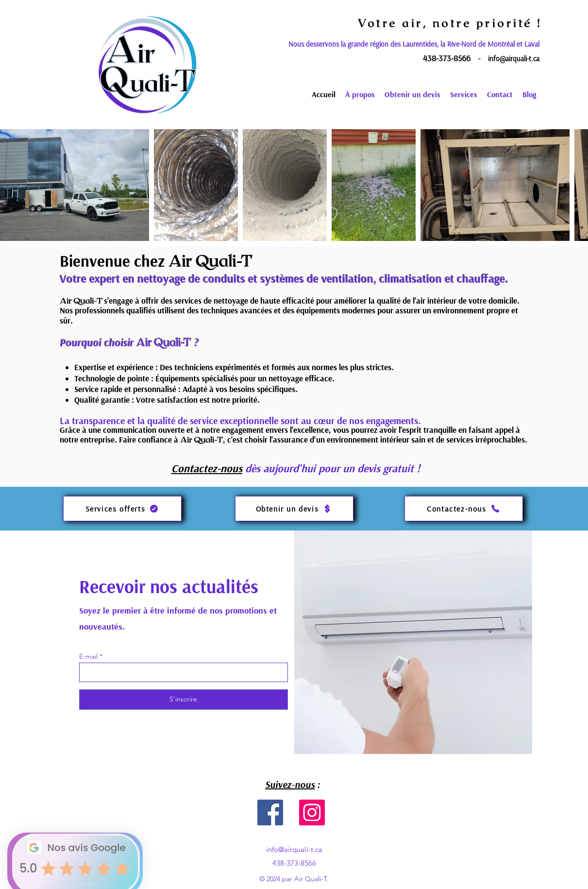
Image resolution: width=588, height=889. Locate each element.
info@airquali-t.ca (514, 59)
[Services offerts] (122, 509)
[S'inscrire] (184, 700)
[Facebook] (270, 812)
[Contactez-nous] (464, 509)
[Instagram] (312, 812)
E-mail (88, 656)
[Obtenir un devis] (294, 509)
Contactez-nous (207, 468)
